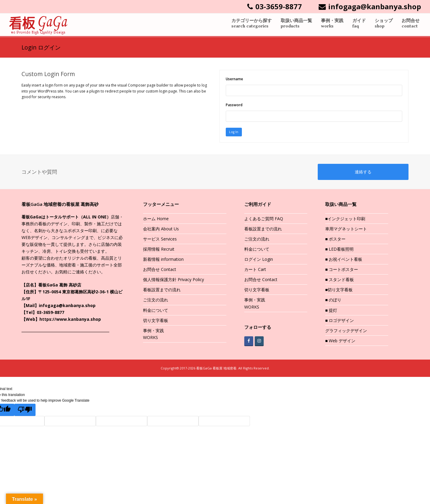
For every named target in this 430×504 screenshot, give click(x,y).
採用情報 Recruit (159, 250)
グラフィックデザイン (346, 331)
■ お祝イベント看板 (344, 260)
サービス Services (160, 239)
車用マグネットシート (346, 229)
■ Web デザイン (340, 341)
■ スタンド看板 (340, 280)
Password (234, 105)
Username (234, 79)
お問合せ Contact (160, 270)
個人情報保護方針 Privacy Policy (173, 280)
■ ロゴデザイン (340, 321)
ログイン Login (259, 260)
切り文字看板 (156, 321)
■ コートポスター (342, 270)
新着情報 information (163, 260)
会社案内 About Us (161, 229)
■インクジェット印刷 (345, 219)
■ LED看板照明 (339, 250)
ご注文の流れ (156, 301)
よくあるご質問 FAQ (264, 219)
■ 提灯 (331, 311)
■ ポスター (335, 239)
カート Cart (255, 270)
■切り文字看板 (339, 290)
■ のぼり (333, 301)
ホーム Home (156, 219)
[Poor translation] (25, 411)
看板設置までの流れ (162, 290)
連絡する (363, 172)
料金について (156, 311)
